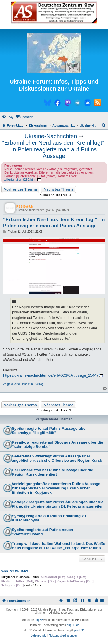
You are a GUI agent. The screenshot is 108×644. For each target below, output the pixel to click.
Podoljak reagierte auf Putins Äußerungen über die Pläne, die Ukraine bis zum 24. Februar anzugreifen (58, 504)
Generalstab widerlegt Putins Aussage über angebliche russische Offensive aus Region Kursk (57, 458)
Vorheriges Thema (20, 189)
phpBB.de (73, 625)
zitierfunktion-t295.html (20, 179)
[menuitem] (7, 117)
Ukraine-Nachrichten (51, 136)
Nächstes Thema (58, 189)
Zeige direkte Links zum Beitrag (23, 384)
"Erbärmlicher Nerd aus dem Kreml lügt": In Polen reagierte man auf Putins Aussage (54, 149)
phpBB (39, 620)
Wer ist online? (15, 571)
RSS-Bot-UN (25, 207)
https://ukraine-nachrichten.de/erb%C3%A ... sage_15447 (51, 375)
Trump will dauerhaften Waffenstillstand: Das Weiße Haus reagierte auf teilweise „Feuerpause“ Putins (58, 546)
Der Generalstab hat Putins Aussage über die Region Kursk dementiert (52, 472)
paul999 (79, 630)
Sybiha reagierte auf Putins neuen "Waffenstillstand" (42, 532)
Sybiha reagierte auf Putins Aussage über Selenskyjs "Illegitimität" (49, 431)
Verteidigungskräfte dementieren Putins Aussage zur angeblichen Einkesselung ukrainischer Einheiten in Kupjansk (56, 488)
